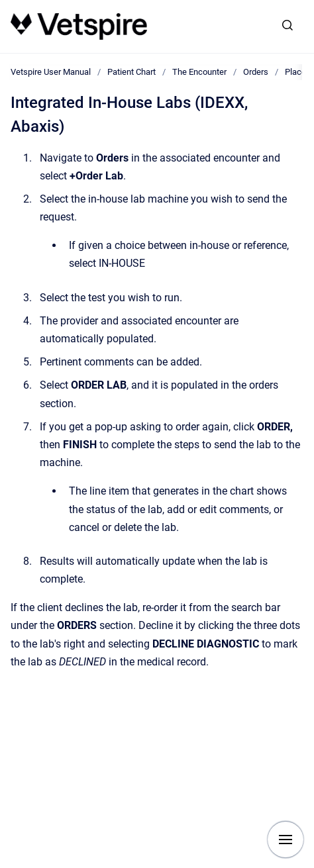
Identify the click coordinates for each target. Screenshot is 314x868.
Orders (256, 72)
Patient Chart (131, 72)
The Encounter (199, 72)
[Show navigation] (286, 840)
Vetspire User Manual (51, 72)
